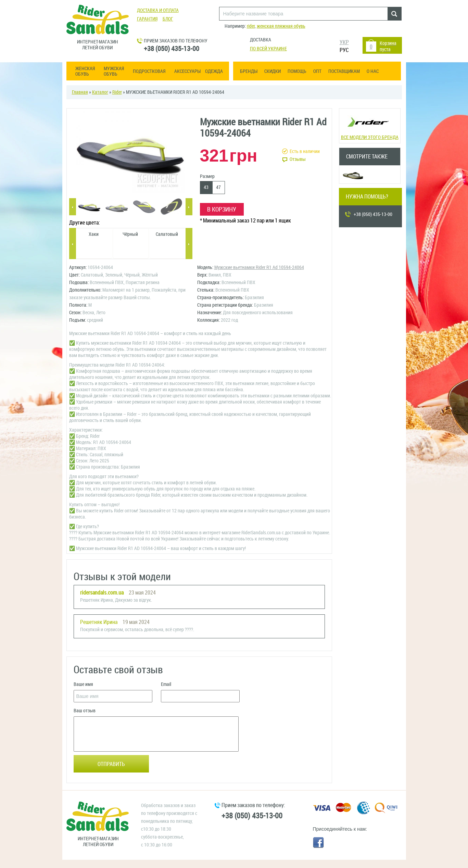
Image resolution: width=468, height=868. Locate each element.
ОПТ (317, 71)
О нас (373, 71)
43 (206, 187)
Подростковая (149, 72)
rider (251, 26)
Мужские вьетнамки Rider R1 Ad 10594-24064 (259, 267)
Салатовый (167, 234)
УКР (344, 42)
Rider (117, 92)
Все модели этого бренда (370, 125)
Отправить (111, 764)
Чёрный (130, 234)
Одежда (214, 72)
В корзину (222, 209)
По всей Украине (268, 49)
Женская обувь (85, 72)
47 (218, 187)
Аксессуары (187, 72)
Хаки (94, 234)
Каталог (100, 92)
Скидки (273, 71)
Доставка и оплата (158, 10)
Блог (168, 19)
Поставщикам (344, 71)
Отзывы (298, 159)
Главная (80, 92)
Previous (73, 207)
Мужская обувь (114, 72)
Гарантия (147, 19)
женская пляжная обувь (281, 26)
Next (189, 207)
